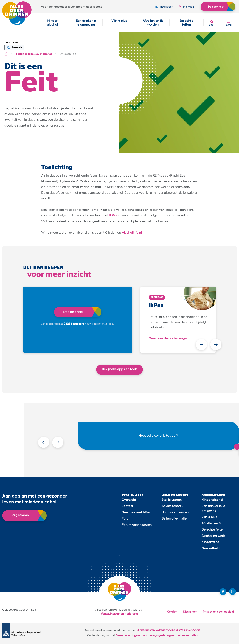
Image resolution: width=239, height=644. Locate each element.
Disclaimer (190, 612)
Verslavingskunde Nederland (119, 614)
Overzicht (129, 500)
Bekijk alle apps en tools (119, 369)
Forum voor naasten (137, 525)
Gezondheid (211, 548)
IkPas (113, 215)
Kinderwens (210, 542)
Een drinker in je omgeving (86, 23)
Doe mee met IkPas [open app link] (136, 512)
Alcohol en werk (213, 536)
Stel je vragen (172, 500)
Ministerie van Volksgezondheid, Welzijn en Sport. (169, 630)
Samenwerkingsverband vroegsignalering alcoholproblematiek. (157, 635)
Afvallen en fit (212, 523)
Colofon (172, 612)
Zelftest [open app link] (128, 506)
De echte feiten (187, 23)
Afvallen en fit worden (153, 23)
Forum (127, 519)
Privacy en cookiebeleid (218, 612)
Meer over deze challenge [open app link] (168, 338)
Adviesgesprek (172, 506)
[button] (11, 43)
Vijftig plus (119, 21)
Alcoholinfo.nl (132, 233)
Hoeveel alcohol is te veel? (158, 436)
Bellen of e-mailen (175, 519)
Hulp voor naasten (175, 512)
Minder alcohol (52, 23)
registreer (164, 7)
